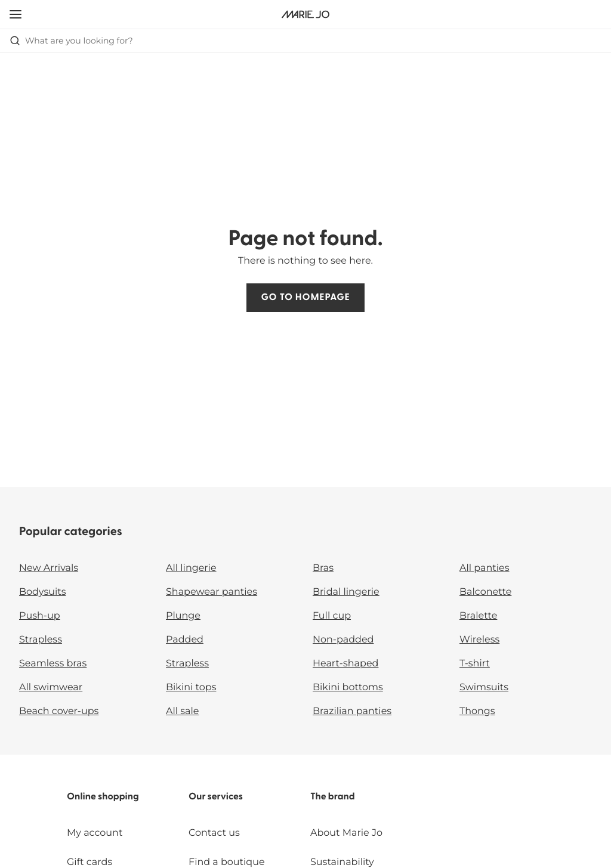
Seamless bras (53, 664)
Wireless (479, 640)
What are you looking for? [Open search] (71, 41)
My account (95, 833)
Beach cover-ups (59, 711)
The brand (333, 797)
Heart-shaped (345, 664)
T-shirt (475, 664)
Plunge (183, 616)
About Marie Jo (346, 833)
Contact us (214, 833)
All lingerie (191, 568)
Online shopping (103, 797)
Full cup (332, 616)
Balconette (485, 592)
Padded (185, 640)
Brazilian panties (352, 711)
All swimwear (51, 688)
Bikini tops (191, 688)
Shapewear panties (212, 592)
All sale (183, 711)
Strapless (41, 640)
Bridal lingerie (346, 592)
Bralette (478, 616)
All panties (485, 568)
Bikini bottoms (348, 688)
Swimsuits (484, 688)
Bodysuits (42, 592)
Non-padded (343, 640)
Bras (323, 568)
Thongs (477, 711)
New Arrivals (49, 568)
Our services (216, 797)
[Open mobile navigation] (16, 14)
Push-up (40, 616)
